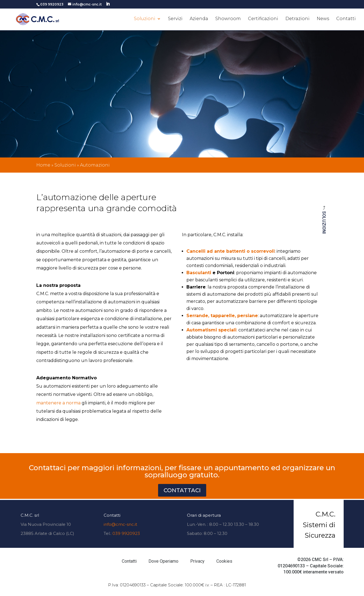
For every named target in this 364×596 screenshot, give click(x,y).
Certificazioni (263, 19)
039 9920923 (126, 533)
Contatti (346, 19)
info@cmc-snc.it (120, 524)
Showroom (228, 19)
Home (43, 165)
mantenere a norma (58, 403)
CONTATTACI (182, 490)
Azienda (199, 19)
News (323, 19)
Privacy (197, 561)
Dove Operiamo (163, 561)
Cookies (224, 561)
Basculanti (199, 273)
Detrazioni (297, 19)
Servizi (175, 19)
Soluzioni (145, 19)
